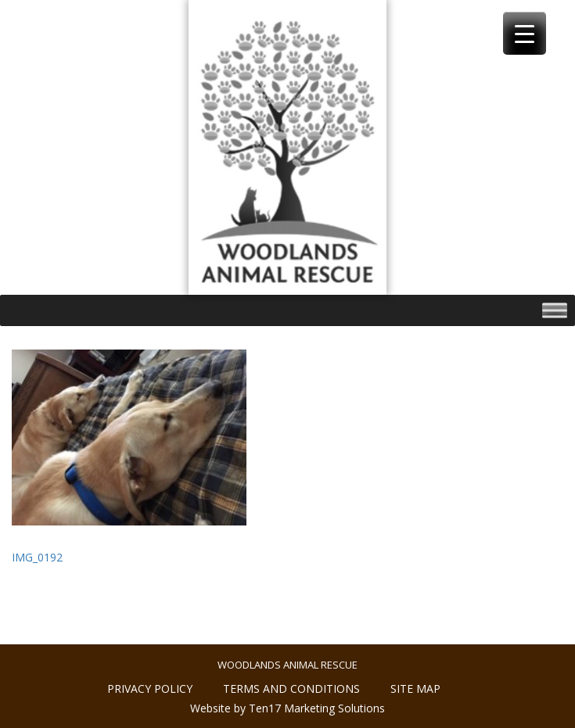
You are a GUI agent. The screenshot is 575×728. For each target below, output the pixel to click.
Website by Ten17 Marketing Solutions (287, 708)
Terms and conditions (291, 689)
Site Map (415, 689)
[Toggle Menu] (555, 311)
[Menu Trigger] (525, 33)
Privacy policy (150, 689)
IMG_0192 (37, 557)
